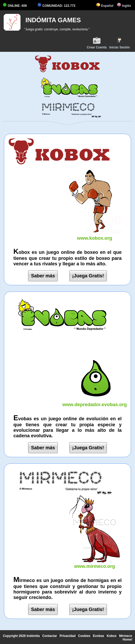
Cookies (84, 636)
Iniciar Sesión (120, 43)
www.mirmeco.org (95, 564)
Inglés (124, 6)
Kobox (111, 636)
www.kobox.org (95, 235)
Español (105, 6)
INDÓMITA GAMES (53, 20)
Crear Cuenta (97, 43)
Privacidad (68, 636)
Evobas (99, 636)
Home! (128, 640)
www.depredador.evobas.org (95, 402)
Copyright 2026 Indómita (21, 636)
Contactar (50, 636)
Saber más (43, 276)
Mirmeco (125, 636)
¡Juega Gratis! (88, 276)
